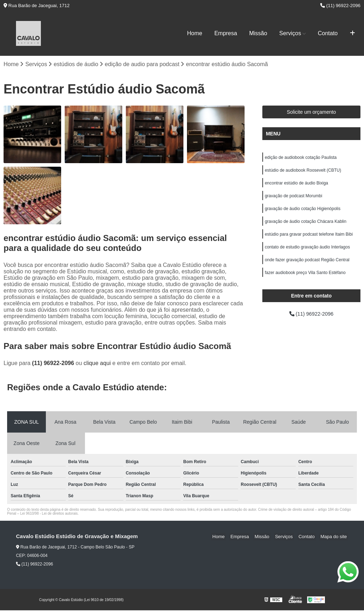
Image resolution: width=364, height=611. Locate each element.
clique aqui (97, 364)
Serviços (290, 33)
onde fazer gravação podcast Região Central (307, 267)
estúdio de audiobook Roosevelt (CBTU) (303, 172)
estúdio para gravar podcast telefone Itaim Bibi (309, 240)
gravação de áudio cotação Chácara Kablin (306, 226)
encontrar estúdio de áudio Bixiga (296, 186)
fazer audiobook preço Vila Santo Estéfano (305, 280)
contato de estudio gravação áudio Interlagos (307, 253)
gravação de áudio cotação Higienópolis (303, 213)
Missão (258, 33)
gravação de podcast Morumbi (293, 199)
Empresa (226, 33)
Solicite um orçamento (312, 113)
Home (195, 33)
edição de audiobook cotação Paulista (301, 159)
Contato (328, 33)
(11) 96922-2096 (340, 6)
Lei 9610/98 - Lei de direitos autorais (49, 514)
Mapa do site (334, 537)
